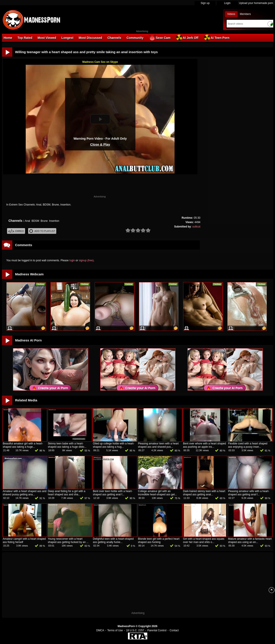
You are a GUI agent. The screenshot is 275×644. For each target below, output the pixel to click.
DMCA (100, 630)
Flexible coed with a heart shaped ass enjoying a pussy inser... (248, 445)
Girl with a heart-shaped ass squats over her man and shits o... (204, 540)
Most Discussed (90, 38)
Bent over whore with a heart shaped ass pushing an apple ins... (205, 445)
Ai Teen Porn (216, 38)
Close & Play (100, 144)
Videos (231, 14)
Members (245, 14)
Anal (27, 221)
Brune (44, 221)
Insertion (54, 221)
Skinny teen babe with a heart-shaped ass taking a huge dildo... (67, 445)
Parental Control (157, 630)
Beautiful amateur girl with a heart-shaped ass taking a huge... (23, 445)
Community (135, 38)
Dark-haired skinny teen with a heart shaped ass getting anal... (204, 493)
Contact (174, 630)
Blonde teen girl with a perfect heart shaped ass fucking (159, 540)
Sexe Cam (159, 38)
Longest (67, 38)
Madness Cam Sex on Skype (100, 62)
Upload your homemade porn (256, 3)
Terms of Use (115, 630)
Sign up (205, 3)
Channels (114, 38)
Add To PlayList (42, 231)
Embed (16, 231)
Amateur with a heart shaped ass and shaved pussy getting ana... (25, 493)
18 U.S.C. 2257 (135, 630)
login (72, 260)
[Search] (246, 24)
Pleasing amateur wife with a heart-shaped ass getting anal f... (249, 493)
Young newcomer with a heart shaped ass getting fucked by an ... (68, 540)
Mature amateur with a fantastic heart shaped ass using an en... (250, 540)
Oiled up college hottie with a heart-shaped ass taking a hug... (114, 445)
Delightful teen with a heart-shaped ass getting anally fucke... (113, 540)
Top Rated (25, 38)
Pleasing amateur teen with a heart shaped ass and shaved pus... (158, 445)
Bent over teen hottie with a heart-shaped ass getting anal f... (113, 493)
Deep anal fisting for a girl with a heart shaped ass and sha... (67, 493)
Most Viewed (47, 38)
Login (227, 3)
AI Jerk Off (187, 38)
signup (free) (86, 260)
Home (8, 38)
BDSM (35, 221)
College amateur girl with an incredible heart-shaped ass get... (158, 493)
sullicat (196, 227)
